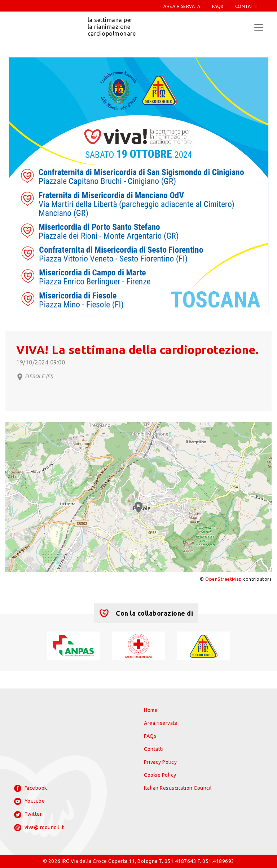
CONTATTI (247, 6)
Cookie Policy (160, 775)
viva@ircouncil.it (39, 828)
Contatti (154, 749)
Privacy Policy (160, 762)
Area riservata (161, 723)
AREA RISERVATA (182, 6)
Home (151, 710)
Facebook (31, 788)
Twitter (28, 815)
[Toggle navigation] (259, 27)
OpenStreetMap (224, 579)
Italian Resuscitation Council (178, 788)
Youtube (29, 801)
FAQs (217, 6)
